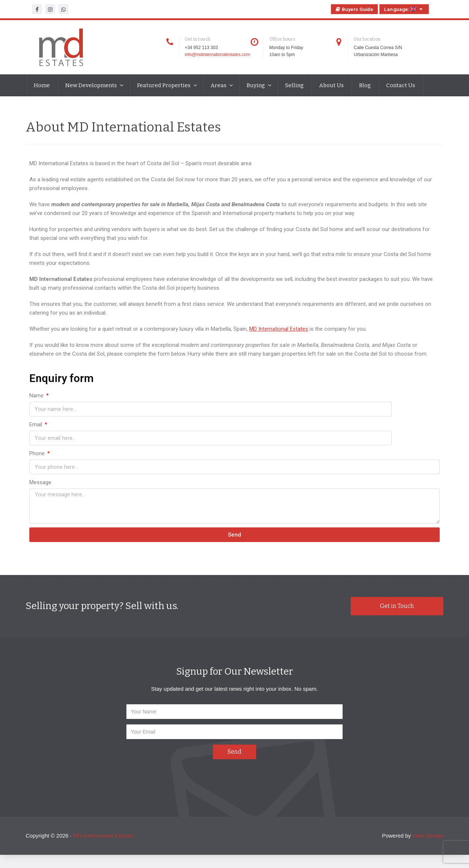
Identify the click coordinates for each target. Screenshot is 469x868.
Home (42, 85)
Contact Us (401, 85)
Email (243, 401)
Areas (219, 85)
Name (37, 401)
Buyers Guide (354, 9)
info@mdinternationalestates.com (217, 55)
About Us (331, 85)
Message (40, 459)
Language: (404, 9)
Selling (294, 85)
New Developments (92, 85)
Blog (365, 85)
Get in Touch (397, 583)
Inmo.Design (428, 812)
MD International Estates (279, 335)
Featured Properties (164, 85)
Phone (38, 430)
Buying (256, 85)
